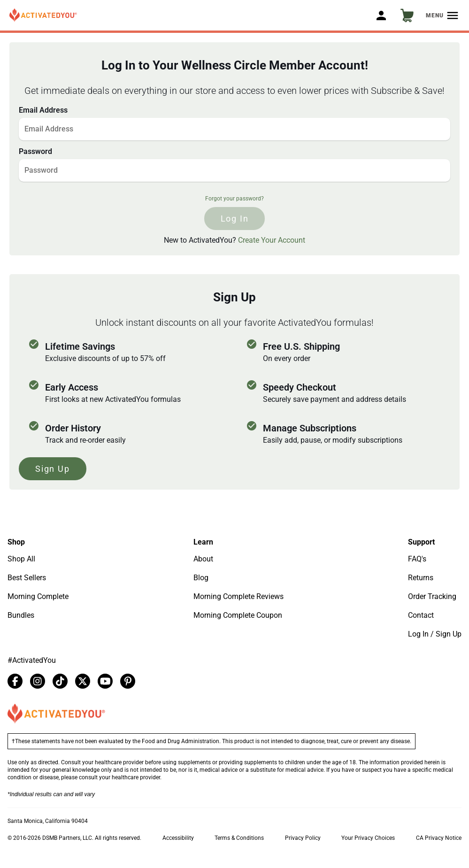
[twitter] (83, 681)
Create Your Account (272, 240)
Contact (421, 615)
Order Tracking (432, 596)
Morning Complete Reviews (238, 596)
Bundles (21, 615)
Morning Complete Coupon (238, 615)
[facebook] (15, 681)
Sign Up (53, 469)
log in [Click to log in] (235, 219)
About (203, 559)
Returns (421, 578)
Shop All (21, 559)
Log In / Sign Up (435, 634)
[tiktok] (60, 681)
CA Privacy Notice (439, 838)
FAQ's (417, 559)
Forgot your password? (234, 199)
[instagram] (38, 681)
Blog (201, 578)
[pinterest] (128, 681)
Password (35, 151)
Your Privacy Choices (368, 838)
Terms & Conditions (239, 838)
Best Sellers (27, 578)
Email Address (43, 110)
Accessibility (178, 838)
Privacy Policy (303, 838)
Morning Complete (38, 596)
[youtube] (105, 681)
